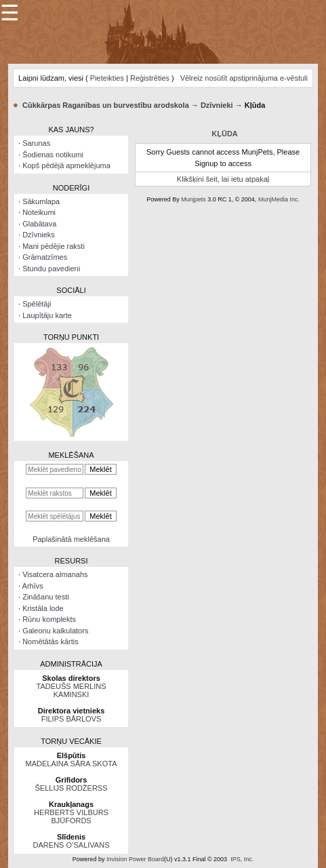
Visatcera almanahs (55, 574)
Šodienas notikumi (53, 155)
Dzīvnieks (39, 235)
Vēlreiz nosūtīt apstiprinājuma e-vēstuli (244, 78)
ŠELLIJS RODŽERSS (72, 788)
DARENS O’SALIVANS (72, 845)
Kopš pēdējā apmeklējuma (66, 165)
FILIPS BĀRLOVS (72, 719)
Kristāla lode (43, 608)
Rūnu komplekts (49, 619)
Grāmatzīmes (45, 257)
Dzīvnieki (217, 105)
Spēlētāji (37, 304)
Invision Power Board (135, 859)
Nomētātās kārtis (50, 642)
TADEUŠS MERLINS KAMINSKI (71, 690)
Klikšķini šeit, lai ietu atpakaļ (223, 179)
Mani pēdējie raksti (54, 246)
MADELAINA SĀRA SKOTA (72, 764)
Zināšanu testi (45, 597)
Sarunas (36, 143)
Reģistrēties (150, 78)
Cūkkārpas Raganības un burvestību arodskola (106, 105)
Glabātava (39, 224)
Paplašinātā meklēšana (71, 539)
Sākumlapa (41, 201)
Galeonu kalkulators (55, 631)
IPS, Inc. (242, 859)
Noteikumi (39, 212)
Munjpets (193, 199)
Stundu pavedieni (51, 269)
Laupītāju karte (47, 315)
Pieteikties (107, 78)
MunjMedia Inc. (279, 199)
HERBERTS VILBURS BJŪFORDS (71, 816)
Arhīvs (33, 586)
